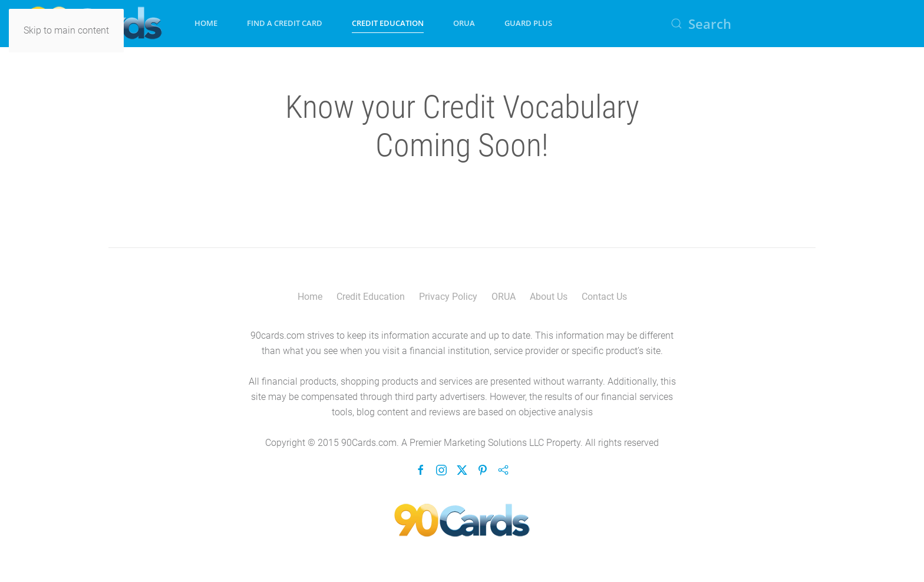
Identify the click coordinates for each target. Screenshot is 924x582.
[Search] (783, 24)
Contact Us (604, 297)
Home (206, 23)
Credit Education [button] (388, 23)
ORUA (464, 23)
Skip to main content (66, 30)
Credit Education (371, 297)
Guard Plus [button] (528, 23)
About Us (549, 297)
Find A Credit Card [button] (285, 23)
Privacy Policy (448, 297)
